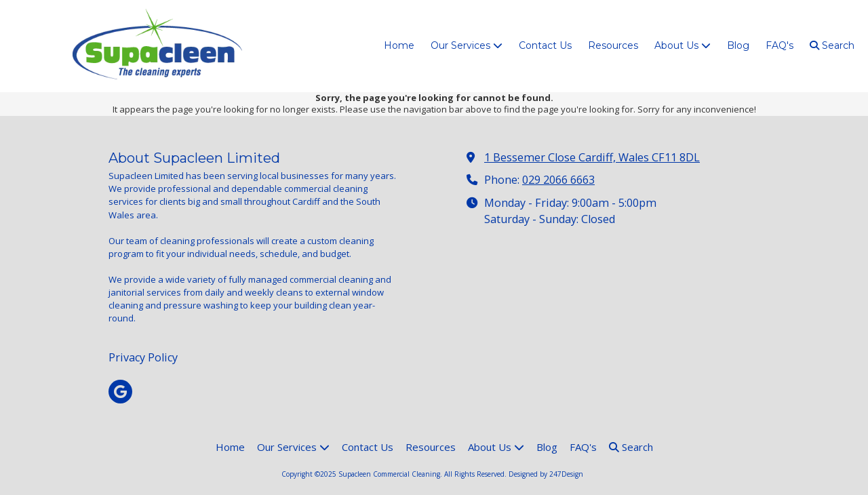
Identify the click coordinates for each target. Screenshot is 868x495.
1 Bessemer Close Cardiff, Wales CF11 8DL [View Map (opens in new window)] (592, 157)
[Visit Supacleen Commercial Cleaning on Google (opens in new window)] (120, 392)
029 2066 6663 (558, 180)
